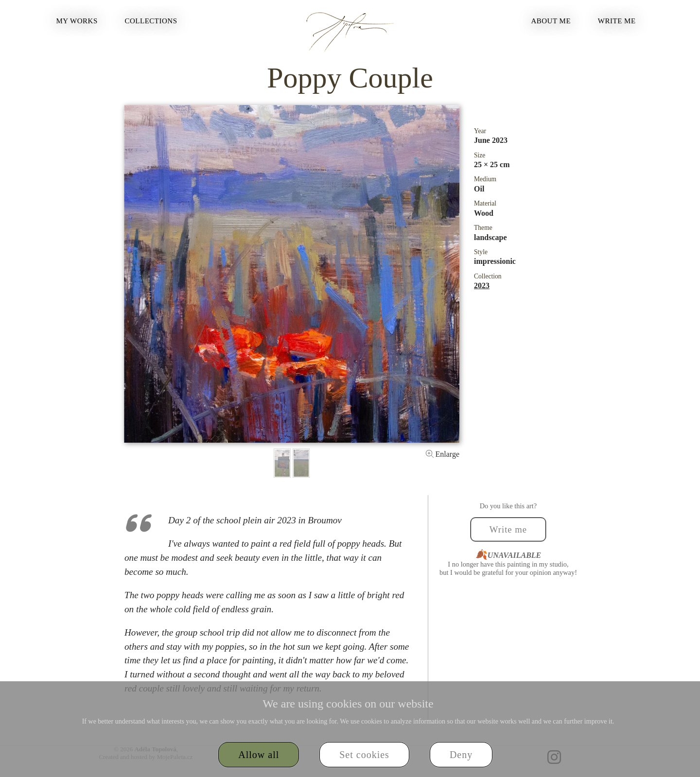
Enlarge (443, 454)
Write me (617, 21)
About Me (551, 21)
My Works (77, 21)
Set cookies (364, 755)
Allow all (259, 755)
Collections (151, 21)
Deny (461, 755)
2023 (482, 285)
